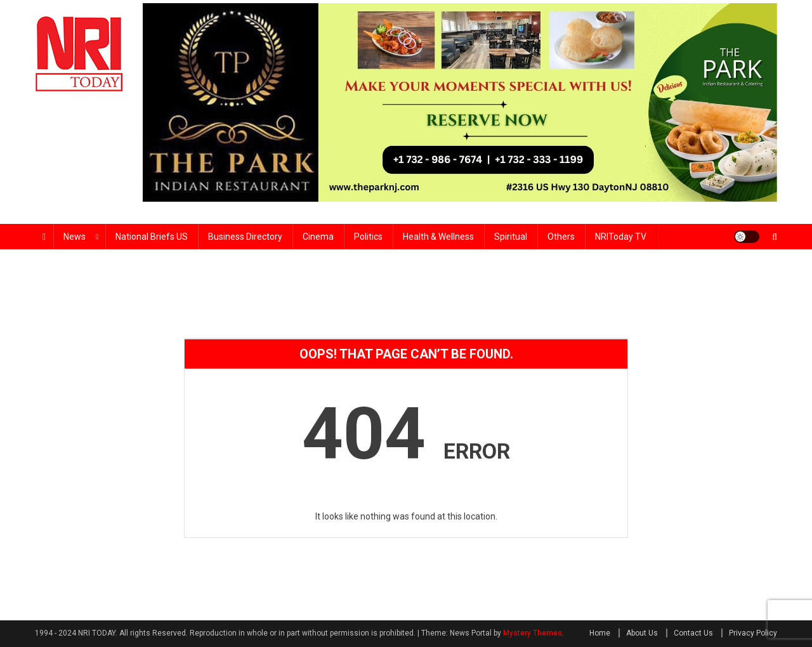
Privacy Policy (753, 633)
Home (600, 633)
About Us (642, 633)
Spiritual (511, 237)
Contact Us (693, 633)
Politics (368, 237)
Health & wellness (438, 237)
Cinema (318, 237)
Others (561, 237)
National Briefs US (152, 237)
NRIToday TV (621, 237)
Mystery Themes (533, 633)
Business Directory (245, 237)
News (75, 237)
